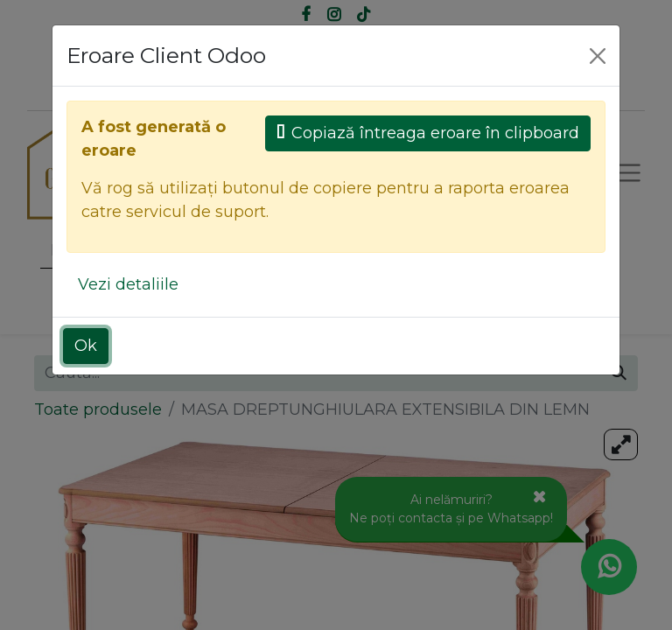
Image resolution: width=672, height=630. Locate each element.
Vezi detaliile (128, 284)
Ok (86, 346)
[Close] (598, 56)
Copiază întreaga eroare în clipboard (428, 133)
